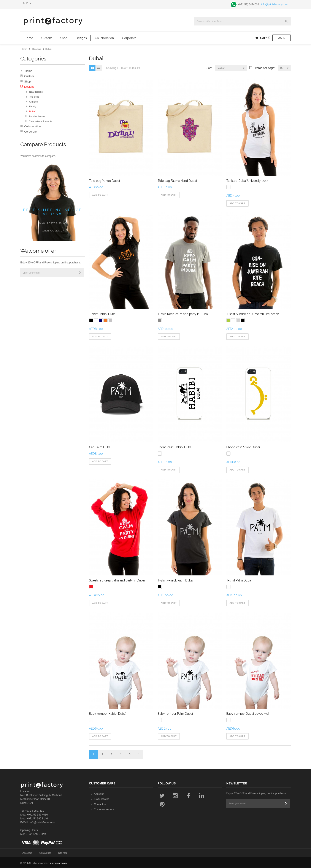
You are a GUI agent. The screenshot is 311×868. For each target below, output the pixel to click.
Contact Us (45, 853)
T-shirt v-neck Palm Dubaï (175, 581)
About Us (27, 853)
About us (99, 795)
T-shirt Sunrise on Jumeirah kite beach (252, 314)
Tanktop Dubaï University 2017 (247, 181)
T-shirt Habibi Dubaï (103, 314)
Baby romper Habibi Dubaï (108, 714)
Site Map (63, 853)
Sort (209, 68)
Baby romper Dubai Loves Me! (247, 714)
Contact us (100, 805)
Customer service (104, 810)
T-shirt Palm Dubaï (239, 581)
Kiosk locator (101, 800)
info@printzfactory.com (274, 4)
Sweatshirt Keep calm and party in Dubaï (117, 581)
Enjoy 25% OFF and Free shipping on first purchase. (50, 263)
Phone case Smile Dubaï (243, 447)
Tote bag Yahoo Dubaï (104, 181)
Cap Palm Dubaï (100, 447)
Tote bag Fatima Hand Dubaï (177, 181)
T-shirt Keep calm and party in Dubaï (183, 314)
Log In (282, 38)
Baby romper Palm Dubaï (175, 714)
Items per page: (265, 68)
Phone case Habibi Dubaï (175, 447)
